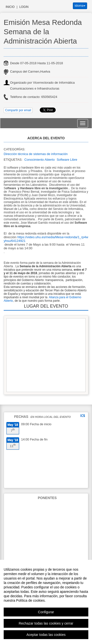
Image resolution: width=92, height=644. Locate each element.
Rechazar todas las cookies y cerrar (46, 623)
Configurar (46, 612)
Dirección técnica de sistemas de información (36, 154)
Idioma (80, 6)
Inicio (10, 7)
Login (24, 7)
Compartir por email (18, 110)
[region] (46, 602)
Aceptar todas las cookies (46, 635)
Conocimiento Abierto (39, 160)
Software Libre (67, 160)
